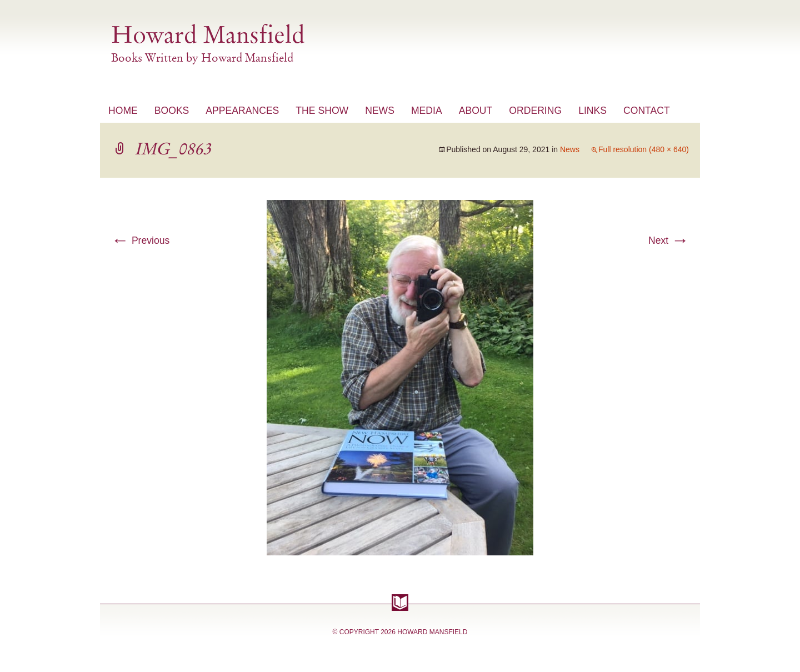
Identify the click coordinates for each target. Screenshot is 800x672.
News (380, 111)
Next (669, 240)
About (476, 111)
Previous (140, 240)
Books (172, 111)
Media (427, 111)
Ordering (535, 111)
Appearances (242, 111)
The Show (322, 111)
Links (592, 111)
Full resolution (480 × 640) (644, 149)
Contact (647, 111)
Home (123, 111)
